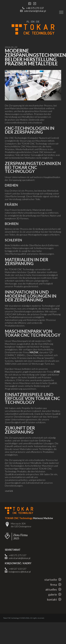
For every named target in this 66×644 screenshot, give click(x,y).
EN (33, 22)
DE (38, 22)
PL (28, 22)
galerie (55, 594)
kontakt (54, 599)
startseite (53, 580)
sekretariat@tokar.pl (35, 11)
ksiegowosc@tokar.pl (20, 572)
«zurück (9, 491)
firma (56, 585)
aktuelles (53, 589)
